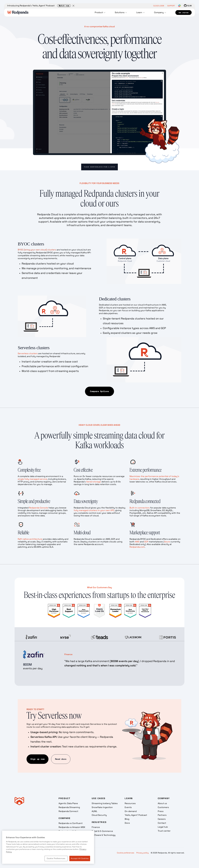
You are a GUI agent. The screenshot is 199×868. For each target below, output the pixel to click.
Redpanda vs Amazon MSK (72, 827)
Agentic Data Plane (68, 803)
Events (128, 807)
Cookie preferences (126, 853)
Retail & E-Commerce (102, 831)
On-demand (131, 811)
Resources (130, 803)
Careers (162, 819)
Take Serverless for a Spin (99, 167)
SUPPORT (171, 6)
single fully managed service (32, 479)
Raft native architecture (30, 539)
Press (161, 811)
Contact (162, 823)
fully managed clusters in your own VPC (94, 510)
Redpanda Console (39, 508)
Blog (127, 819)
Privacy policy (143, 853)
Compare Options (99, 391)
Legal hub (163, 827)
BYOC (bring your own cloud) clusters (37, 250)
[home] (18, 12)
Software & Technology (104, 835)
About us (162, 803)
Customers (163, 807)
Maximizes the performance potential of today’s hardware (154, 478)
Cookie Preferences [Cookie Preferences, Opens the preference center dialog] (56, 858)
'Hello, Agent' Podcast (136, 815)
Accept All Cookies (80, 858)
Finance (96, 827)
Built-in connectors (140, 508)
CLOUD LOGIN (159, 6)
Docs (127, 823)
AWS (137, 542)
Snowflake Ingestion (102, 807)
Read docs (61, 759)
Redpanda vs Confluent (71, 823)
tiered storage (94, 482)
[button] (101, 12)
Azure (167, 542)
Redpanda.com (137, 547)
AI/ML (95, 811)
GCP (146, 542)
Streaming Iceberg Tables (105, 803)
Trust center (164, 831)
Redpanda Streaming (69, 807)
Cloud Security (99, 815)
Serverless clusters (28, 353)
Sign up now (37, 759)
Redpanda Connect (68, 811)
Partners (162, 815)
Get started (184, 12)
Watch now (64, 6)
